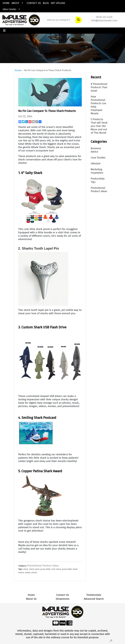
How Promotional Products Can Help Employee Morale (98, 105)
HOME (6, 3)
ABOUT (15, 3)
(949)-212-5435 (104, 17)
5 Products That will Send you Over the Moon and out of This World (99, 126)
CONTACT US (34, 3)
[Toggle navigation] (4, 31)
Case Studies (98, 158)
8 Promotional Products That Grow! (99, 87)
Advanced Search (94, 599)
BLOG (46, 3)
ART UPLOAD (58, 3)
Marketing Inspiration (97, 171)
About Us (31, 599)
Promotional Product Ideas (43, 566)
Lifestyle (96, 163)
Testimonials (94, 595)
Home (18, 70)
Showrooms (63, 599)
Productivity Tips (98, 180)
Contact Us (62, 595)
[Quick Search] (60, 20)
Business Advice (96, 150)
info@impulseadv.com (104, 20)
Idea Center (9, 9)
